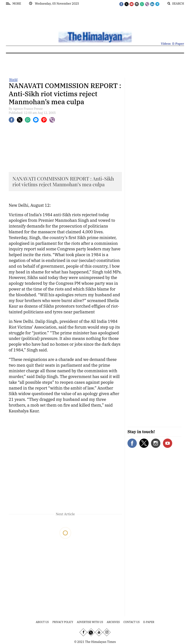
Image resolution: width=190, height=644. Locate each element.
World (13, 80)
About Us (42, 622)
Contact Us (131, 622)
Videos (166, 44)
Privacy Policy (63, 622)
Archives (113, 622)
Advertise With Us (90, 622)
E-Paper (178, 44)
